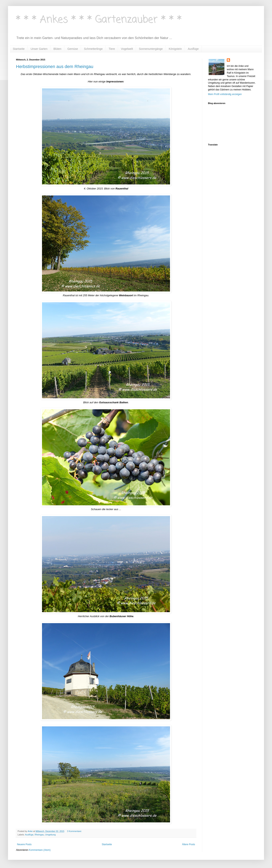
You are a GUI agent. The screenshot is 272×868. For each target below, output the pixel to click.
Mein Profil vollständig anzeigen (225, 94)
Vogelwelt (127, 49)
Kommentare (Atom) (40, 850)
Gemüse (73, 49)
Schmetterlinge (93, 49)
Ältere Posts (188, 844)
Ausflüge (193, 49)
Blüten (57, 49)
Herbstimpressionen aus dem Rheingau (55, 67)
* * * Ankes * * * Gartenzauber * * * (99, 20)
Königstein (175, 49)
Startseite (19, 49)
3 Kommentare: (75, 831)
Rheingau (39, 835)
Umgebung (50, 835)
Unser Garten (39, 49)
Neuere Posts (24, 844)
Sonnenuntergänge (151, 49)
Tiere (112, 49)
